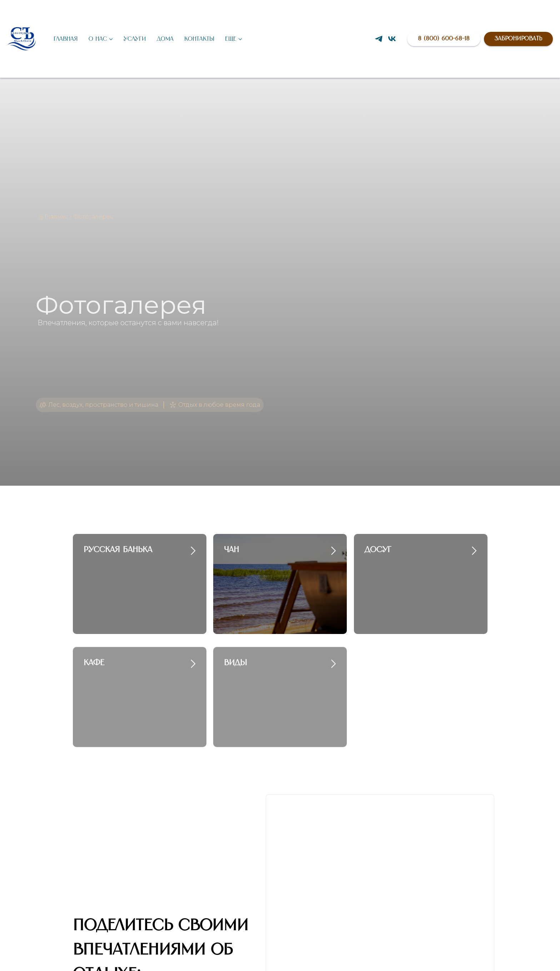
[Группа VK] (392, 39)
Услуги (135, 39)
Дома (165, 39)
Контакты (199, 39)
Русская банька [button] (118, 550)
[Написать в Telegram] (379, 39)
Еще (231, 39)
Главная (66, 39)
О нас (98, 39)
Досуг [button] (378, 550)
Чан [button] (231, 550)
